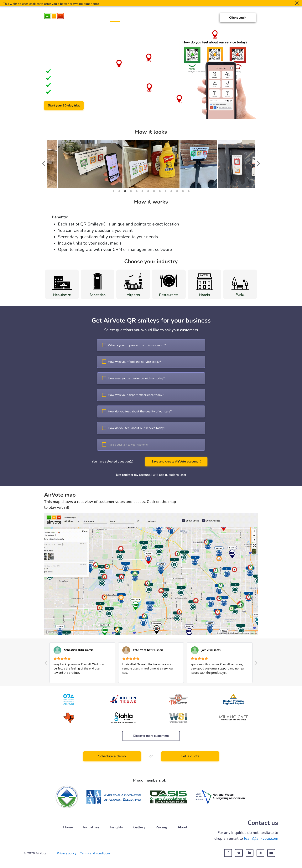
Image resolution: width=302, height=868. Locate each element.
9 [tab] (160, 191)
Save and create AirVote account (176, 462)
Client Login (238, 18)
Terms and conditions (95, 853)
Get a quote (190, 756)
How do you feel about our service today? (136, 428)
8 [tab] (154, 191)
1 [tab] (113, 191)
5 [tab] (137, 191)
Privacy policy (67, 853)
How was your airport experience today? (136, 395)
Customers (149, 19)
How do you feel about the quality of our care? (140, 411)
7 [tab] (148, 191)
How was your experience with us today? (136, 378)
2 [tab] (119, 191)
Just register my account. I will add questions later (151, 475)
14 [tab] (189, 191)
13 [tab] (183, 191)
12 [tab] (177, 191)
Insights (166, 19)
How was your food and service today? (134, 362)
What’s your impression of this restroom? (137, 345)
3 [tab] (125, 191)
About (208, 19)
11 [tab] (171, 191)
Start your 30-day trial (64, 106)
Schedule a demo (106, 106)
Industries (130, 19)
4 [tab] (131, 191)
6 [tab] (142, 191)
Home (115, 19)
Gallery (181, 19)
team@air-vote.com (261, 838)
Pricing (195, 19)
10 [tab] (165, 191)
